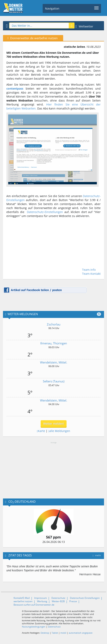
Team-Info (89, 270)
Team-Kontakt (91, 274)
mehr (97, 555)
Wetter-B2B (58, 601)
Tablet (55, 633)
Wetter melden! (54, 424)
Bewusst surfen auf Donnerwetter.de (34, 605)
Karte (41, 431)
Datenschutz (58, 598)
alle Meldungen (59, 431)
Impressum (41, 598)
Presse (73, 601)
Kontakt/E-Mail (22, 598)
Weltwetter (84, 26)
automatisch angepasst (81, 633)
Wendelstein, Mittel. (54, 362)
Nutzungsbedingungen (34, 627)
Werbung (42, 601)
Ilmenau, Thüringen (54, 343)
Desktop (45, 633)
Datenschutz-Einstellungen (45, 212)
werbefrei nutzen (23, 601)
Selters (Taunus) (54, 381)
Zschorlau (54, 324)
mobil (63, 633)
